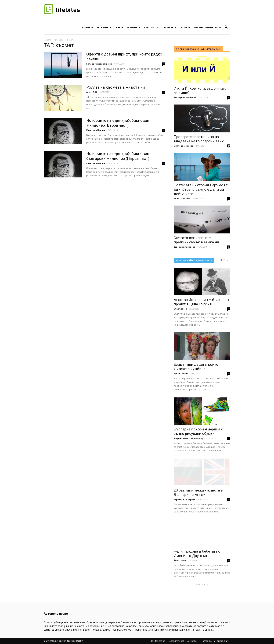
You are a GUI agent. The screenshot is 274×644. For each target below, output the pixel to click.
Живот (87, 27)
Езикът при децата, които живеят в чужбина (196, 367)
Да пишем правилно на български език (199, 49)
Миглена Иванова (183, 146)
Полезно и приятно (207, 27)
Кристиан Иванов (96, 130)
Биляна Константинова (99, 64)
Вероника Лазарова (184, 247)
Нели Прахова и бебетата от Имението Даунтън (198, 554)
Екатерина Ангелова (185, 97)
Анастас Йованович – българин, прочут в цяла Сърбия (202, 302)
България (104, 27)
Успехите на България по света (194, 260)
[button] (226, 27)
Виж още (202, 584)
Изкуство (151, 27)
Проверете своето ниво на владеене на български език (199, 139)
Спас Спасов (180, 309)
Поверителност (176, 641)
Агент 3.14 (92, 92)
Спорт (185, 27)
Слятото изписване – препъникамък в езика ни (196, 240)
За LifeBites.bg (158, 641)
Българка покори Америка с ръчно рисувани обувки (198, 431)
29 (229, 146)
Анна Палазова (182, 198)
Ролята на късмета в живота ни (116, 87)
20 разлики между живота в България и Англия (198, 492)
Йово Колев (180, 560)
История (133, 27)
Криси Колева (181, 373)
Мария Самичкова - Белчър (188, 438)
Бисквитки (192, 641)
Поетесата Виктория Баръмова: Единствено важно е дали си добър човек (201, 189)
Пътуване (169, 27)
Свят (119, 27)
